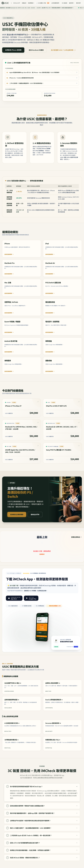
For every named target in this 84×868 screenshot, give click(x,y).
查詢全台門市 (35, 514)
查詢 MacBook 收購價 (36, 50)
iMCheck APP (17, 3)
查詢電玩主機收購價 (17, 514)
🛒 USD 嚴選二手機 (43, 3)
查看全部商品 (76, 537)
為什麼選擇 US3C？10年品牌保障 (63, 50)
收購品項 (24, 3)
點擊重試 (42, 554)
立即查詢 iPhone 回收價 (13, 50)
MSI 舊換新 (65, 3)
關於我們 (78, 3)
